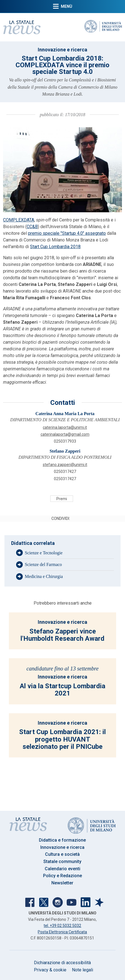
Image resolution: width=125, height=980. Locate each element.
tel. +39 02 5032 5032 (62, 926)
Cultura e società (62, 854)
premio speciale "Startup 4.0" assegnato (67, 233)
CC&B (32, 227)
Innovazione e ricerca (62, 50)
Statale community (62, 861)
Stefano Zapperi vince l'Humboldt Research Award (62, 635)
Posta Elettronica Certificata (62, 932)
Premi (62, 499)
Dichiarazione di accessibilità (62, 963)
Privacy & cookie (50, 970)
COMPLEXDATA (19, 220)
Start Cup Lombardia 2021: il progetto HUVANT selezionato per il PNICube (62, 739)
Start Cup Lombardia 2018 (55, 247)
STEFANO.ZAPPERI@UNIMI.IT (65, 465)
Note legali (82, 970)
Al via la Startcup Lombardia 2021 (62, 690)
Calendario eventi (62, 869)
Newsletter (62, 883)
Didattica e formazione (62, 840)
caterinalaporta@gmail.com (65, 434)
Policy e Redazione (62, 876)
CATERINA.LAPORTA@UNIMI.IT (65, 427)
